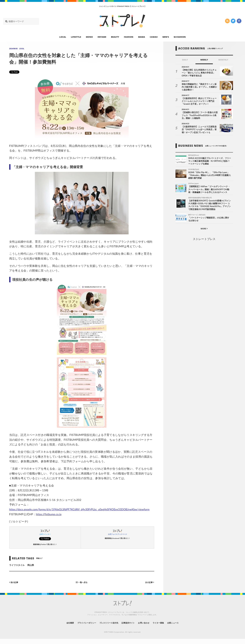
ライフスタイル (17, 570)
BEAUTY (115, 37)
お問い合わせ (147, 628)
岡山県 (31, 570)
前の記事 (14, 587)
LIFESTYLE (76, 37)
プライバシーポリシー (81, 628)
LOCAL (63, 37)
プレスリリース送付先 (107, 628)
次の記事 (149, 587)
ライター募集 (164, 628)
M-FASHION (180, 37)
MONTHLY (223, 60)
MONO (89, 37)
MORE (204, 230)
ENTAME (102, 37)
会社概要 (62, 628)
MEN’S (166, 37)
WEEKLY (204, 60)
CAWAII (154, 37)
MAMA (142, 37)
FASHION (129, 37)
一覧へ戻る (82, 587)
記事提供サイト (129, 628)
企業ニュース (181, 628)
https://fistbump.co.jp (50, 519)
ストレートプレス (204, 240)
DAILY (185, 60)
